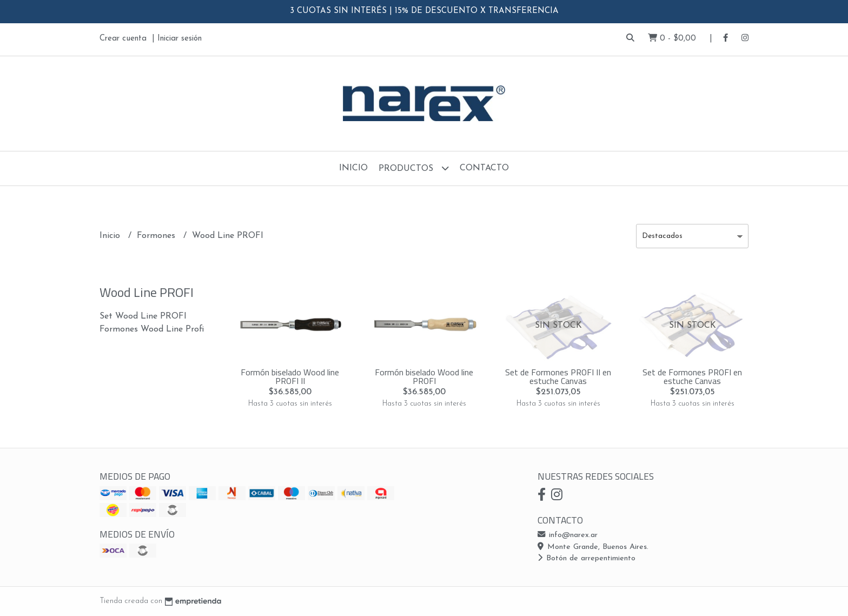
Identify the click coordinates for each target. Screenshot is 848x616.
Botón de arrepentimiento (587, 558)
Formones (157, 236)
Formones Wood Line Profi (152, 329)
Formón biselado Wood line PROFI (424, 376)
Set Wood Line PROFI (143, 316)
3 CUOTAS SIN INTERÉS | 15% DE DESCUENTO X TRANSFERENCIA (424, 11)
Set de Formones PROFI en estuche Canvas (692, 376)
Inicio (353, 168)
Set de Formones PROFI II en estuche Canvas (558, 376)
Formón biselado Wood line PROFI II (290, 376)
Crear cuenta (123, 39)
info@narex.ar (568, 535)
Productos (414, 168)
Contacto (484, 168)
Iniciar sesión (180, 39)
